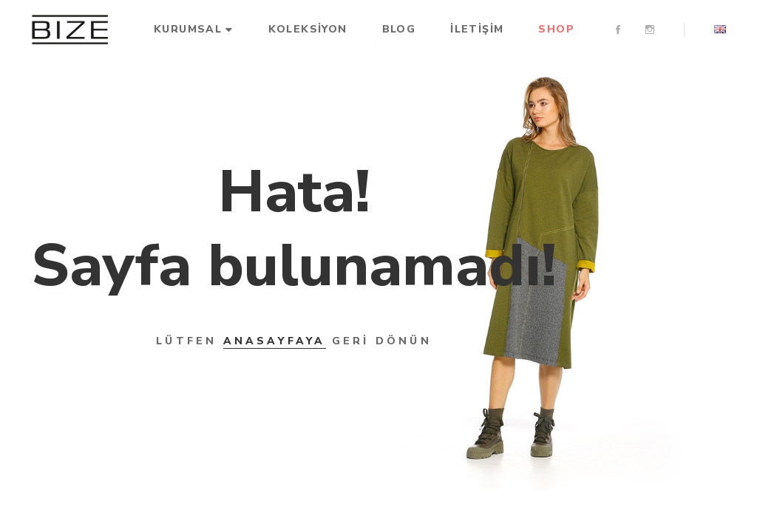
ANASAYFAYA (275, 341)
